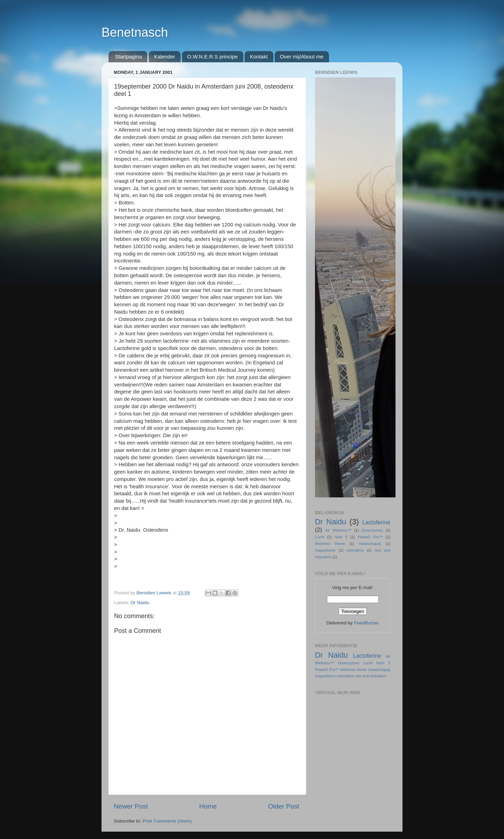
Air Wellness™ (338, 530)
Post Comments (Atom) (167, 821)
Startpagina (129, 57)
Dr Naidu (140, 603)
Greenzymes (372, 530)
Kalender (164, 57)
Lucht (320, 537)
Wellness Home (330, 544)
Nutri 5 (341, 537)
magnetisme (325, 550)
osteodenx (355, 550)
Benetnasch (135, 32)
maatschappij (370, 544)
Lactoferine (376, 522)
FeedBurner (366, 623)
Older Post (284, 806)
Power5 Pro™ (370, 537)
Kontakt (259, 57)
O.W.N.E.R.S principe (212, 57)
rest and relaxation (371, 676)
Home (208, 806)
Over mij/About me (302, 57)
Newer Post (131, 806)
